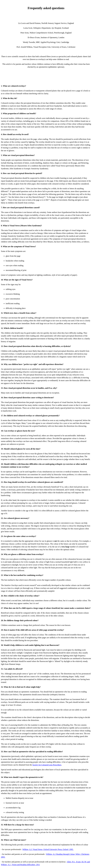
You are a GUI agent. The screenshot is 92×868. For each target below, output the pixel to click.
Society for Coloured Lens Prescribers (47, 765)
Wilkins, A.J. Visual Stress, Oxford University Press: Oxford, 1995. (48, 849)
